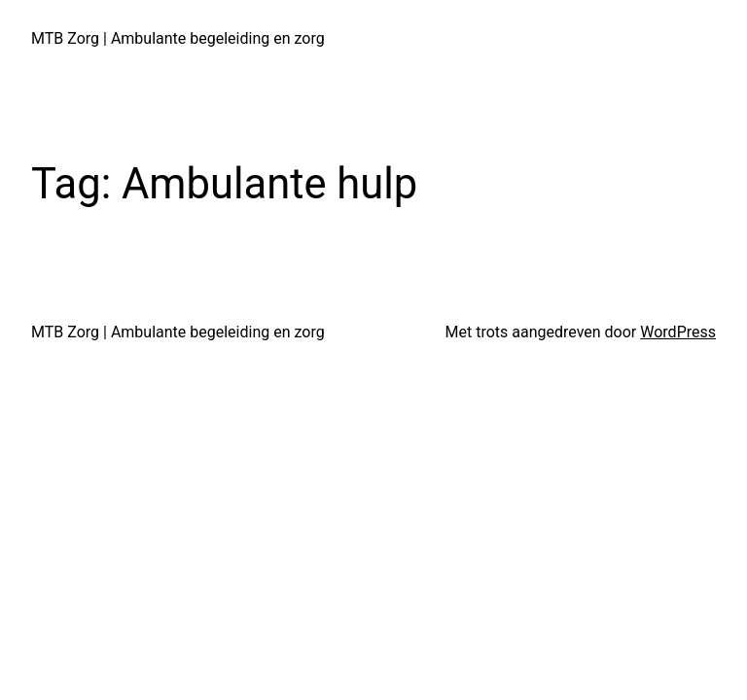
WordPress (678, 332)
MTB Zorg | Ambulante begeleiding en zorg (178, 38)
